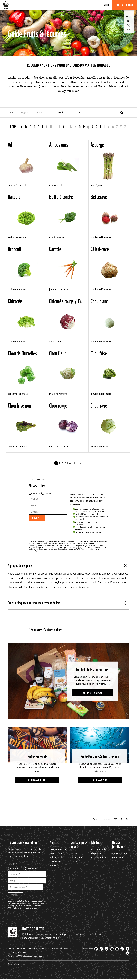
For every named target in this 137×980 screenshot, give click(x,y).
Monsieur (49, 493)
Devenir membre (58, 849)
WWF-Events (56, 862)
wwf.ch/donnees (38, 551)
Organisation (77, 858)
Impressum (118, 858)
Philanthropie (56, 858)
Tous (13, 127)
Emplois (74, 854)
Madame (36, 493)
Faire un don (127, 5)
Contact (74, 862)
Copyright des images (16, 965)
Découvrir (102, 780)
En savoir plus (95, 693)
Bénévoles (55, 866)
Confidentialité (119, 854)
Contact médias (99, 858)
